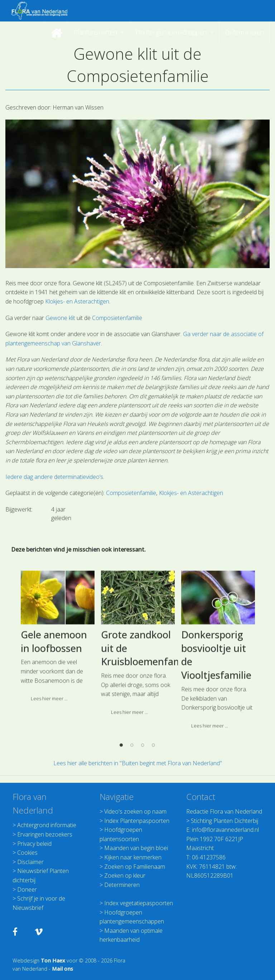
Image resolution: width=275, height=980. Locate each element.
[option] (58, 697)
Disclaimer (30, 862)
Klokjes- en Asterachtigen (77, 301)
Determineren (122, 885)
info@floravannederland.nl (225, 830)
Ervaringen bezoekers (45, 834)
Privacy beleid (34, 844)
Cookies (27, 853)
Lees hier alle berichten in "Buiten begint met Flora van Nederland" (138, 763)
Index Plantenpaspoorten (137, 821)
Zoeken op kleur (125, 875)
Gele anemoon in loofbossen (54, 699)
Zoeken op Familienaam (135, 867)
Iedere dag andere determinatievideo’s (54, 477)
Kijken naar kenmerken (133, 857)
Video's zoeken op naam (135, 811)
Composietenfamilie (117, 318)
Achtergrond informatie (47, 825)
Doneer (27, 889)
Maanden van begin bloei (136, 848)
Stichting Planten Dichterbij (225, 821)
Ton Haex (53, 960)
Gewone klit (60, 318)
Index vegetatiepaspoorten (139, 903)
